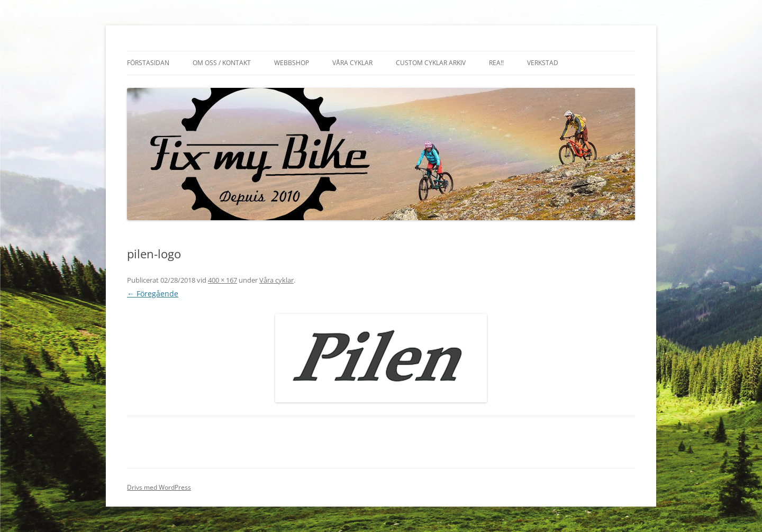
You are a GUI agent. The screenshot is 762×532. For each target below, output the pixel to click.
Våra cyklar (352, 63)
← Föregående (153, 294)
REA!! (496, 63)
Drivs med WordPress (159, 487)
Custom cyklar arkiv (431, 63)
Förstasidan (148, 63)
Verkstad (543, 63)
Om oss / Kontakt (222, 63)
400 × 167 (223, 280)
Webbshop (292, 63)
